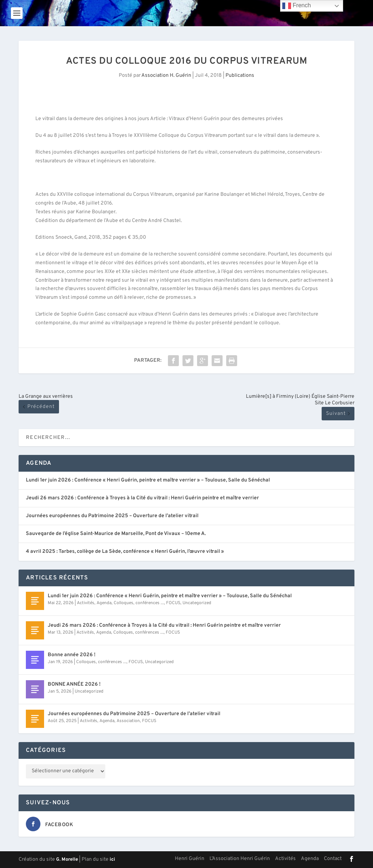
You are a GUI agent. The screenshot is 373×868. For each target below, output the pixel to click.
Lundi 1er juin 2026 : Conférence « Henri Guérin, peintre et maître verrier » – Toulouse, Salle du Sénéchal (148, 480)
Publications (240, 76)
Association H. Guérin (166, 76)
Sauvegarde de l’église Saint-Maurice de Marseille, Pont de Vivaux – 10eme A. (116, 534)
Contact (333, 859)
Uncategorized (197, 603)
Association (128, 721)
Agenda (104, 603)
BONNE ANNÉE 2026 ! (74, 684)
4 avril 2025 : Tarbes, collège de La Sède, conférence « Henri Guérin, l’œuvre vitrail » (125, 552)
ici (112, 860)
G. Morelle (67, 860)
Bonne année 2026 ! (72, 655)
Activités (86, 603)
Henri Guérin (190, 859)
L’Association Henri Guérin (240, 859)
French (297, 6)
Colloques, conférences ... (139, 603)
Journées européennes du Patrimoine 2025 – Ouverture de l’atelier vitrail (112, 516)
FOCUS (173, 603)
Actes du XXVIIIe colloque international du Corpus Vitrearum (104, 195)
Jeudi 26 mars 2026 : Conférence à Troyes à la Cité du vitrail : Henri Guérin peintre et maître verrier (142, 498)
